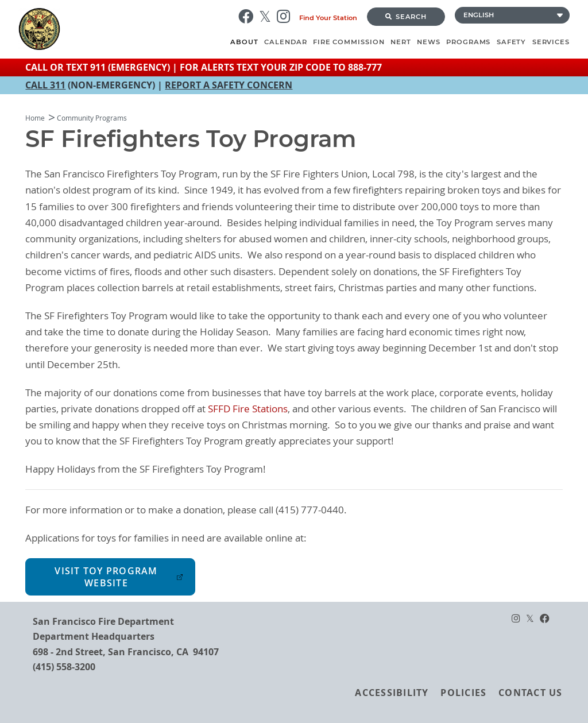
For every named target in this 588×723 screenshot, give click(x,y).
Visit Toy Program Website (106, 577)
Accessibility (392, 693)
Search (406, 17)
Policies (463, 693)
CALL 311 (45, 85)
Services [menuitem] (551, 42)
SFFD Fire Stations (248, 409)
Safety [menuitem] (512, 42)
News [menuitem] (429, 42)
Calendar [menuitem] (285, 42)
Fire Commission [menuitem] (349, 42)
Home (35, 118)
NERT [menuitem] (401, 42)
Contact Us (530, 693)
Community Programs (92, 118)
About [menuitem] (244, 42)
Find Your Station (328, 18)
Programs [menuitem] (468, 42)
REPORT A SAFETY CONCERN (229, 85)
